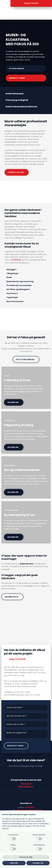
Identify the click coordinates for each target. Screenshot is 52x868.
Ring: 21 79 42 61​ (17, 659)
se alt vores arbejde (25, 359)
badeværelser (27, 564)
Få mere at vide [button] (26, 857)
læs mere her (13, 402)
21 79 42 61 (16, 260)
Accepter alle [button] (38, 863)
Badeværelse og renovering (20, 281)
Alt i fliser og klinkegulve (18, 289)
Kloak (9, 277)
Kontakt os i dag (16, 172)
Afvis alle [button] (14, 863)
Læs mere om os (12, 597)
